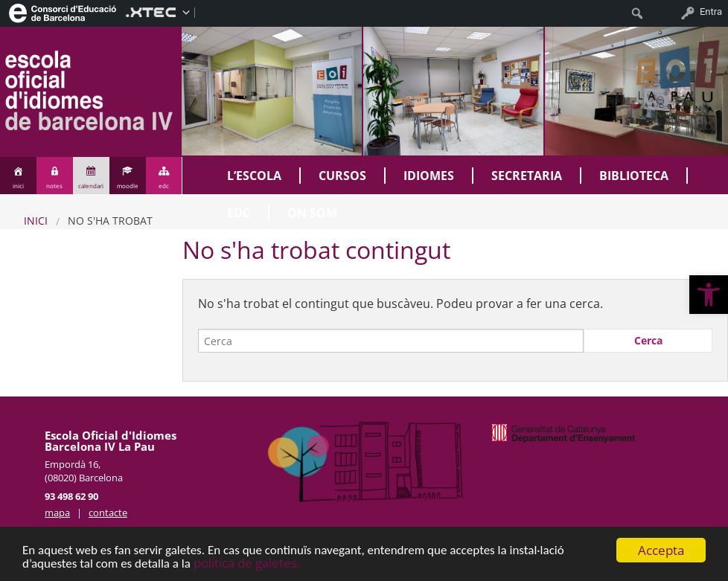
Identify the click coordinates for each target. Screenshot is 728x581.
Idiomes (429, 176)
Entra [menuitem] (711, 12)
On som (312, 213)
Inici (36, 221)
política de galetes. (247, 564)
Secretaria (527, 176)
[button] (709, 295)
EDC (239, 213)
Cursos (342, 176)
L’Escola (254, 176)
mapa (57, 513)
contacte (108, 513)
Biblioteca (634, 176)
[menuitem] (63, 12)
